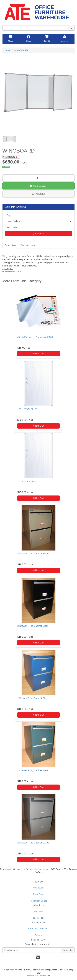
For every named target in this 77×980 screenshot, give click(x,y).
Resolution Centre (38, 901)
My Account (38, 888)
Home (8, 50)
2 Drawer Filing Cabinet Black (33, 626)
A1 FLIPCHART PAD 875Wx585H (35, 337)
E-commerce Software (35, 975)
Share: (11, 157)
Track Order (38, 894)
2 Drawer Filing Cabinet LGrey (33, 843)
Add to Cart (38, 186)
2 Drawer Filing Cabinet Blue (32, 698)
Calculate (38, 234)
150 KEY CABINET (27, 481)
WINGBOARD (21, 50)
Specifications (28, 245)
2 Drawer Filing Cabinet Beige (33, 554)
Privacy (38, 935)
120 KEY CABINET (27, 409)
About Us (38, 912)
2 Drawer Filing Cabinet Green (33, 770)
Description (10, 245)
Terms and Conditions (38, 929)
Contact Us (38, 918)
